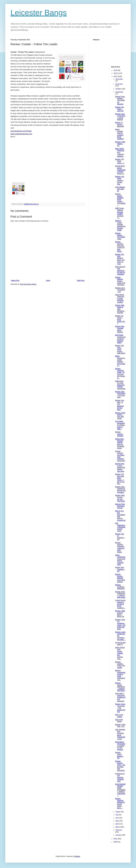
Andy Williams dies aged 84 (120, 189)
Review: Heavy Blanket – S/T (119, 755)
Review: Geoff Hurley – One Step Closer (120, 416)
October (118, 89)
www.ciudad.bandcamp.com (21, 134)
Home (48, 280)
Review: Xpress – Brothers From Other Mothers (120, 578)
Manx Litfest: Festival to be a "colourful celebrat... (120, 152)
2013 (116, 73)
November (119, 84)
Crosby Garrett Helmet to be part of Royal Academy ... (120, 604)
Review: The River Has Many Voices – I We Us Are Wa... (120, 479)
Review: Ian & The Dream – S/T (120, 290)
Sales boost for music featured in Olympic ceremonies (120, 385)
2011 (116, 839)
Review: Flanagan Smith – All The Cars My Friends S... (120, 373)
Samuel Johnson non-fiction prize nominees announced (120, 456)
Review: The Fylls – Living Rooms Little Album (120, 349)
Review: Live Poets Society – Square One (120, 180)
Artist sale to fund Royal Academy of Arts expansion (120, 697)
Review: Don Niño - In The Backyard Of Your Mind (120, 405)
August (118, 812)
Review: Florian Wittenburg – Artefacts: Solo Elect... (120, 687)
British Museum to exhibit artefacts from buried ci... (120, 361)
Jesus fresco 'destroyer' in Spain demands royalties (120, 298)
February (119, 830)
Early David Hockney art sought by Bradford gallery (120, 339)
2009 (116, 842)
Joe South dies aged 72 (120, 644)
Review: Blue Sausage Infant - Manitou (120, 329)
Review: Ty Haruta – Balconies (119, 124)
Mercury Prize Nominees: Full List (120, 506)
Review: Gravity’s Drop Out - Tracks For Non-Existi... (120, 247)
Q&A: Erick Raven (119, 721)
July (117, 815)
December (119, 79)
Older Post (81, 280)
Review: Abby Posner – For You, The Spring (120, 498)
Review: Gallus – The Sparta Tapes (120, 236)
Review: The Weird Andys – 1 (120, 161)
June (117, 818)
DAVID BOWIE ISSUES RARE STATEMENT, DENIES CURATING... (120, 790)
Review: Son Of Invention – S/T (120, 537)
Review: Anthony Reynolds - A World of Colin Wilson (120, 547)
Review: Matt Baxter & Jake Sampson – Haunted (120, 309)
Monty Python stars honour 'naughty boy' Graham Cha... (120, 653)
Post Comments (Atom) (28, 284)
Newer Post (15, 280)
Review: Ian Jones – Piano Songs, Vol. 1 (120, 320)
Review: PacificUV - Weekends (120, 587)
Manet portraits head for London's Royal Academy (119, 134)
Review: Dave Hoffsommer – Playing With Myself (120, 595)
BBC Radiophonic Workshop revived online (120, 527)
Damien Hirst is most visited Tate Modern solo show (120, 467)
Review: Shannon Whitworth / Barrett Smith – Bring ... (120, 803)
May (117, 821)
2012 (116, 76)
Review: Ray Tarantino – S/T (120, 569)
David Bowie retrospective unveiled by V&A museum (120, 746)
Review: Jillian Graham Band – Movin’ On (120, 614)
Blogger (77, 856)
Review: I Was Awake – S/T (120, 144)
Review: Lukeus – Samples (119, 434)
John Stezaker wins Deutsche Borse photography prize (120, 734)
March (118, 827)
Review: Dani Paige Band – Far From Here (120, 394)
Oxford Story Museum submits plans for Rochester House (120, 444)
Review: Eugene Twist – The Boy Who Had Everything (120, 766)
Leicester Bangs (39, 13)
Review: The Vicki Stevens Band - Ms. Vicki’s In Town (120, 259)
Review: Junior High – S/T (120, 725)
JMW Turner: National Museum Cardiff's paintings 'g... (120, 213)
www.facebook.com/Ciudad (21, 131)
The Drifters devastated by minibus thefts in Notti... (120, 425)
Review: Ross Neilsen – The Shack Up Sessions (120, 100)
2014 (116, 70)
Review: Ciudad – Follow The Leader (120, 665)
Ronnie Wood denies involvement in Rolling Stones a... (120, 170)
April (117, 824)
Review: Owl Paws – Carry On (119, 109)
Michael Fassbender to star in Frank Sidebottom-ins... (120, 675)
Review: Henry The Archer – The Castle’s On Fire (120, 708)
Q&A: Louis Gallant (119, 716)
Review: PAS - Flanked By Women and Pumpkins (120, 490)
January (118, 835)
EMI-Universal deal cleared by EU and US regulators (120, 271)
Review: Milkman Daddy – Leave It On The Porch (120, 281)
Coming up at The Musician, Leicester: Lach (120, 777)
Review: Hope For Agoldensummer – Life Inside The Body (120, 624)
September (119, 92)
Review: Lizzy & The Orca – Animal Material (120, 117)
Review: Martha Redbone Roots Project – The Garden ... (120, 200)
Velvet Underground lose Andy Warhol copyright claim (120, 560)
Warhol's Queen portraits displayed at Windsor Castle (120, 225)
